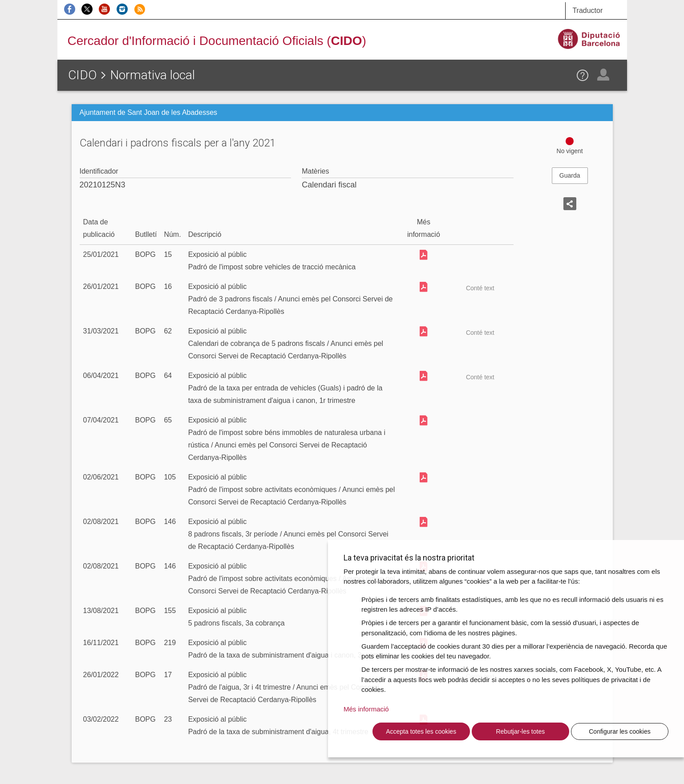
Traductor (587, 10)
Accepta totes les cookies (421, 731)
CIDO (82, 75)
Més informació (366, 709)
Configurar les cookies (620, 731)
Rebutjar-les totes (520, 731)
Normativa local (152, 75)
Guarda (570, 175)
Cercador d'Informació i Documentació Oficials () (217, 41)
